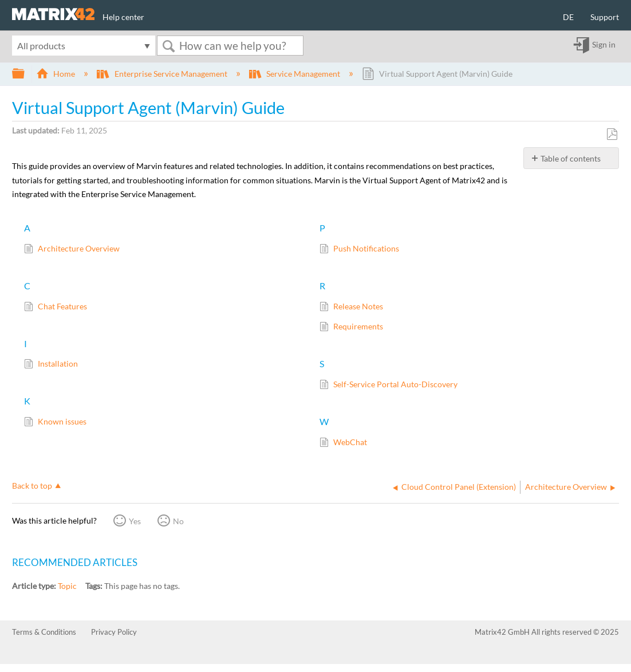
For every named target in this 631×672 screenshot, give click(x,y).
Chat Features (56, 307)
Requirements (351, 327)
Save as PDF (612, 134)
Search (168, 46)
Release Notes (351, 307)
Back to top (32, 486)
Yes (135, 521)
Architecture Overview (72, 249)
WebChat (343, 443)
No (178, 521)
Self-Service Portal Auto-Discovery (389, 385)
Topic (67, 586)
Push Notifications (359, 249)
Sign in (604, 45)
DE (568, 17)
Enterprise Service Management (163, 74)
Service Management (295, 74)
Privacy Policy (114, 632)
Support (605, 17)
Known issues (55, 423)
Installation (51, 365)
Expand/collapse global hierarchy (26, 74)
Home (56, 74)
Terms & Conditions (44, 632)
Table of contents (571, 158)
